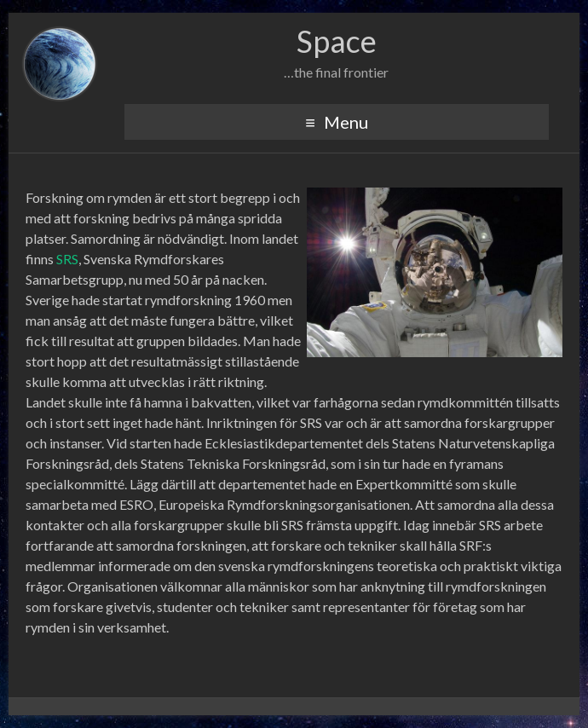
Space (337, 41)
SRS (67, 259)
